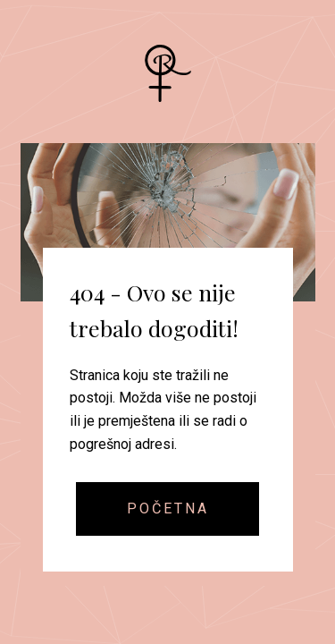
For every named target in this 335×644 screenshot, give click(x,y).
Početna (168, 508)
